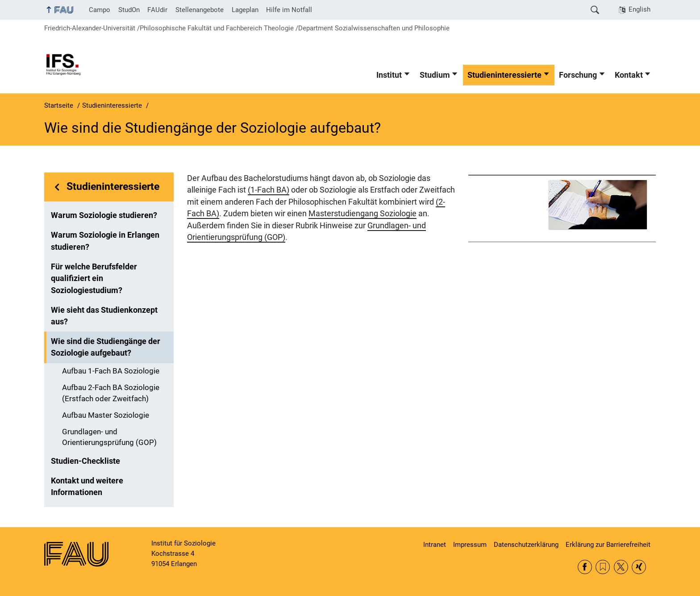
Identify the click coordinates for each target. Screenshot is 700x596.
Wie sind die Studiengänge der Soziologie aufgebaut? (106, 347)
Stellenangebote (200, 10)
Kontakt (629, 75)
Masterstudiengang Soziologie (362, 214)
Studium (435, 75)
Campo (100, 10)
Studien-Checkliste (85, 461)
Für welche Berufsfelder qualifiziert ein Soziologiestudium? (94, 279)
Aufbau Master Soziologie (106, 415)
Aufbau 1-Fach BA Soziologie (111, 371)
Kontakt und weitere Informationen (87, 487)
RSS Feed (603, 567)
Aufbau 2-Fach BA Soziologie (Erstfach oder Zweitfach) (111, 393)
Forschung (578, 75)
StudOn (129, 10)
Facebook (585, 567)
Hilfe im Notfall (289, 10)
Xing (639, 567)
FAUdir (157, 10)
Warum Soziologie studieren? (104, 215)
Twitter (621, 567)
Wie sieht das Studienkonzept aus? (104, 316)
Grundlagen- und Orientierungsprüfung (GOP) (109, 437)
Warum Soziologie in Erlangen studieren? (105, 241)
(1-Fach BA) (269, 190)
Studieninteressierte (504, 75)
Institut (389, 75)
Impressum (470, 545)
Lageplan (245, 10)
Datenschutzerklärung (526, 545)
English (640, 9)
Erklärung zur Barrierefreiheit (608, 545)
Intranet (435, 545)
